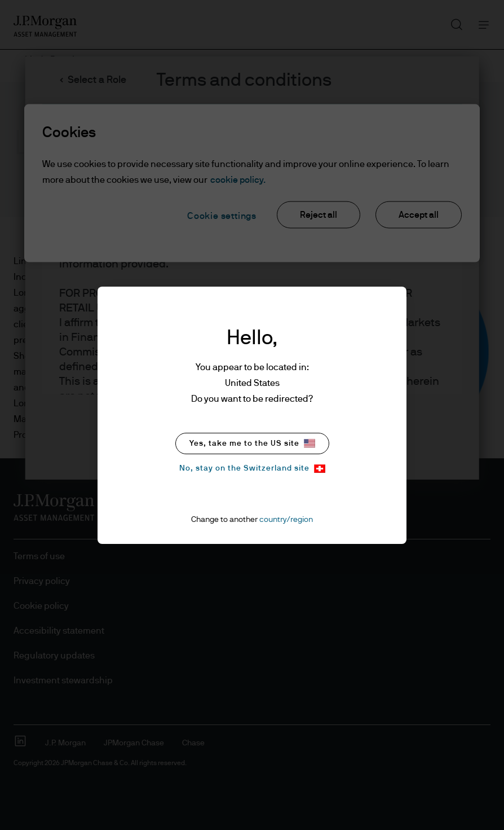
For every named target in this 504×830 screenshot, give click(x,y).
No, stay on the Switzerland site (252, 469)
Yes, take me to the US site (252, 443)
